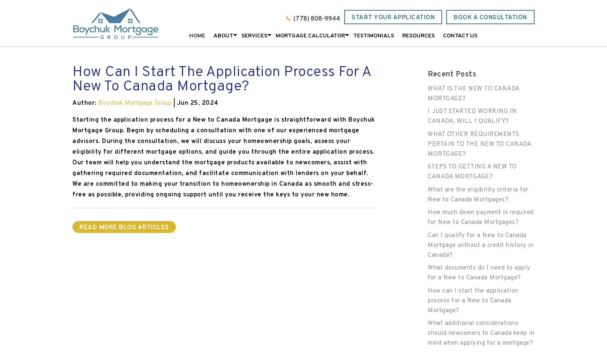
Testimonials (374, 36)
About (223, 36)
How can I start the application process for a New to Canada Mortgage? (473, 301)
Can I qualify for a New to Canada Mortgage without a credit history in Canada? (481, 245)
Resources (418, 36)
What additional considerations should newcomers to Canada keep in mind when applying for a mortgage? (481, 333)
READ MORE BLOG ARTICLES (124, 228)
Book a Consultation (490, 18)
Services (254, 36)
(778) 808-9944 (317, 19)
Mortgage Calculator (310, 36)
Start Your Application (393, 18)
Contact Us (460, 36)
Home (197, 36)
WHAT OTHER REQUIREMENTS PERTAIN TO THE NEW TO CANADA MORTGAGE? (479, 144)
